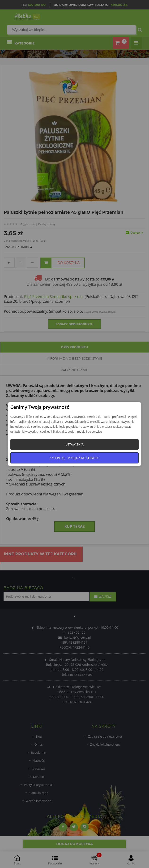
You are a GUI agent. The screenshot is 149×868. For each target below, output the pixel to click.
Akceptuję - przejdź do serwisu (75, 458)
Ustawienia (74, 444)
